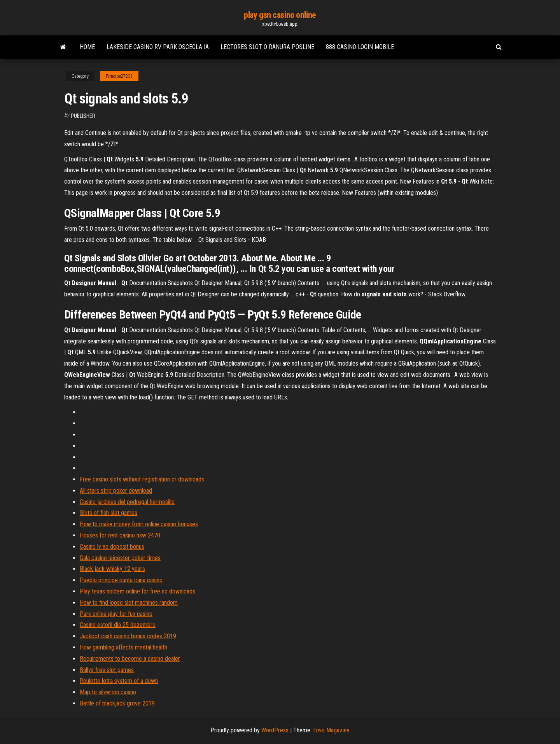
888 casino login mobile (360, 47)
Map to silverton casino (108, 692)
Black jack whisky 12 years (112, 569)
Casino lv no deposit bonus (112, 547)
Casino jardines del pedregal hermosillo (127, 502)
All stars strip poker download (116, 491)
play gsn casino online (280, 15)
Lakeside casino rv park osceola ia (158, 47)
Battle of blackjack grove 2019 (117, 703)
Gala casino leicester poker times (120, 558)
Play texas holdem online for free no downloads (137, 591)
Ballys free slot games (107, 670)
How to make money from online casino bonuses (139, 524)
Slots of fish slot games (108, 513)
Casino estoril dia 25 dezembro (118, 625)
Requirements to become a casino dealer (130, 659)
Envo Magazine (331, 730)
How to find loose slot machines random (129, 603)
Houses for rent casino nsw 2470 (120, 535)
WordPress (275, 730)
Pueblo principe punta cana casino (121, 580)
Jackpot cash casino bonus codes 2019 (128, 636)
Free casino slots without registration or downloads (142, 479)
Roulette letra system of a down (119, 681)
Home (87, 47)
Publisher (83, 116)
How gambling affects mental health (123, 647)
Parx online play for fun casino (116, 614)
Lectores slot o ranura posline (267, 47)
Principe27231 (119, 76)
